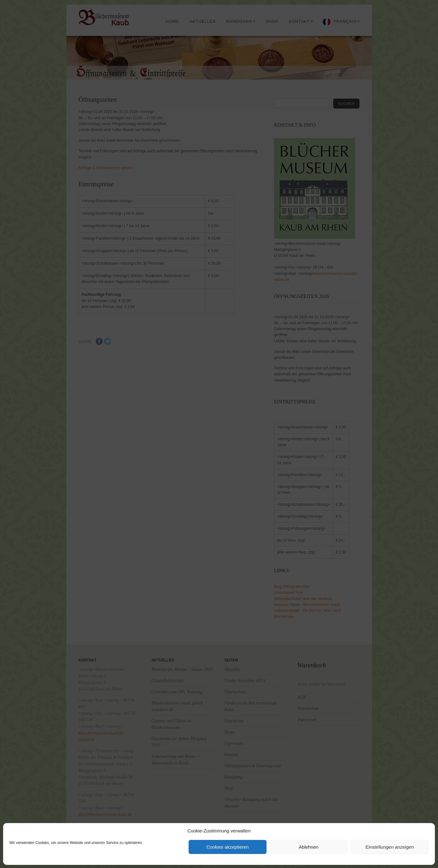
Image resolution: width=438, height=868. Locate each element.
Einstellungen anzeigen (390, 847)
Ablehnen (308, 847)
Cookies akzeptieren (228, 847)
